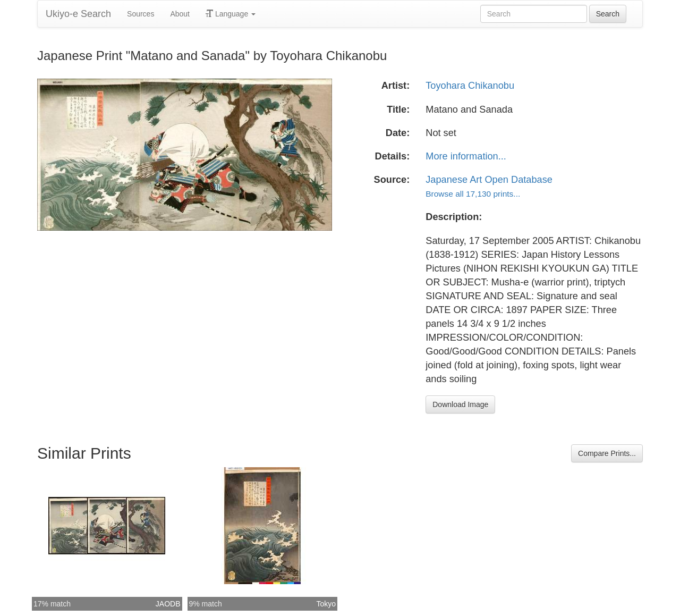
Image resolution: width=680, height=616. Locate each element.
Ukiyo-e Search (78, 14)
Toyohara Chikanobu (470, 86)
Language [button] (231, 14)
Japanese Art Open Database (489, 180)
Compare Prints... (607, 453)
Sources (141, 14)
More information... (466, 156)
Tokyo (326, 604)
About (180, 14)
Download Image (460, 404)
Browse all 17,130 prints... (473, 194)
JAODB (168, 604)
